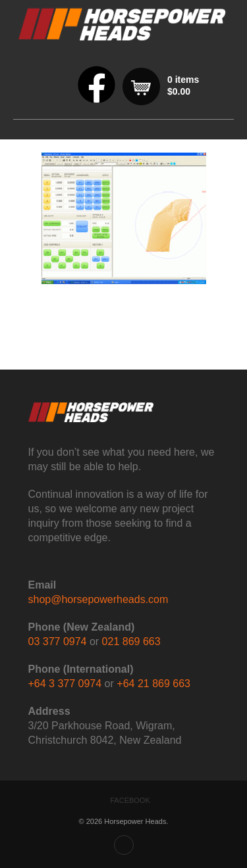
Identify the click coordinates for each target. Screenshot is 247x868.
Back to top (124, 845)
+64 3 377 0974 (65, 684)
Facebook (130, 800)
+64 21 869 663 (153, 684)
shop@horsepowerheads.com (98, 599)
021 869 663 (131, 641)
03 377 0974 (58, 641)
